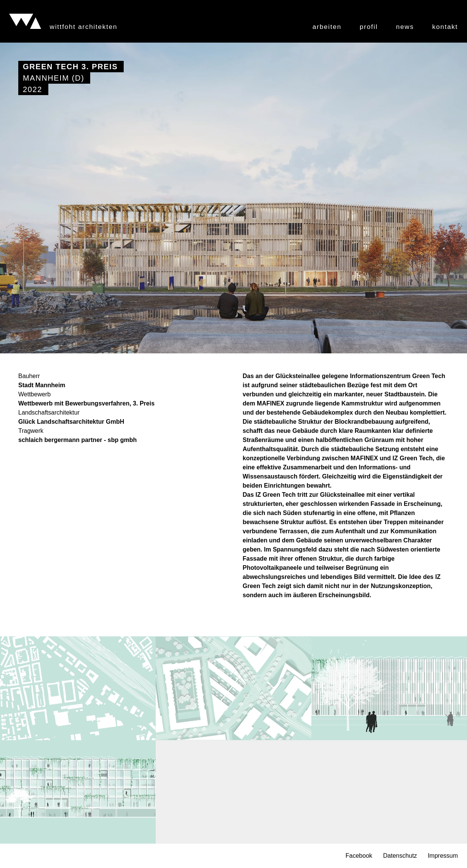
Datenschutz (400, 856)
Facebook (359, 856)
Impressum (443, 856)
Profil (369, 27)
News (405, 27)
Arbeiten (327, 27)
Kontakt (445, 27)
